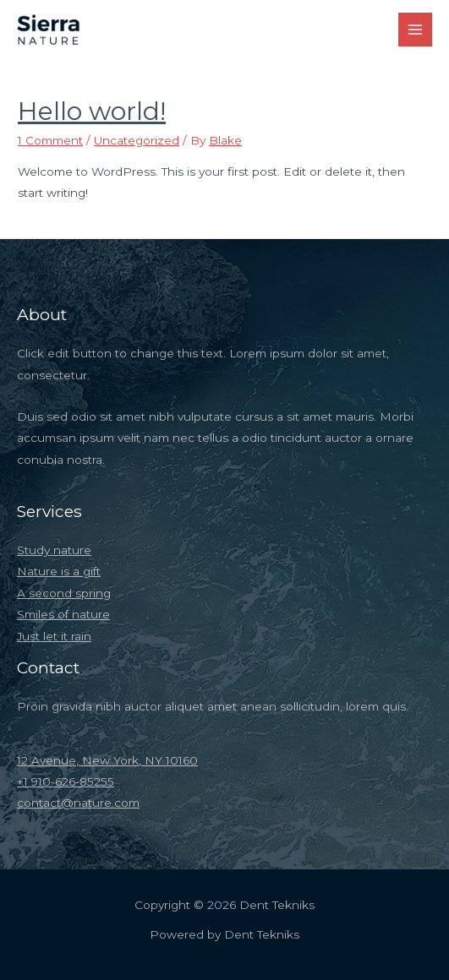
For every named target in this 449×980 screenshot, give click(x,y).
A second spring (64, 593)
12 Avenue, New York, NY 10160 (107, 760)
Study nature (54, 550)
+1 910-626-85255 (66, 781)
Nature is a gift (59, 571)
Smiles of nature (63, 614)
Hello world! (92, 111)
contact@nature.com (78, 803)
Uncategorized (137, 140)
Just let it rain (54, 636)
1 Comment (50, 140)
